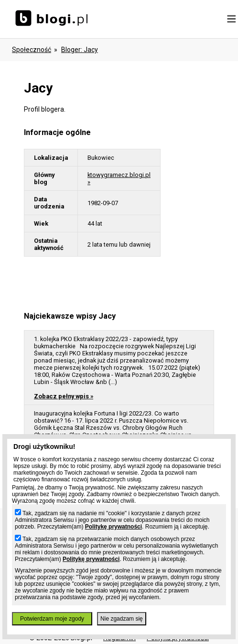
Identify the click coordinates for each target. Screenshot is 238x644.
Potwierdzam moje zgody (52, 619)
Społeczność (32, 50)
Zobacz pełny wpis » (64, 396)
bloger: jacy (80, 50)
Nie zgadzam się (122, 619)
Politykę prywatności (114, 527)
